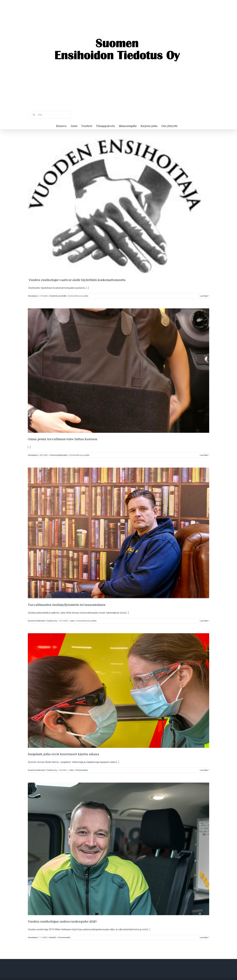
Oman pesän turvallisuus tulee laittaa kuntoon (63, 439)
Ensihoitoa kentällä (58, 296)
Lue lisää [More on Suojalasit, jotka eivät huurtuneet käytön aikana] (204, 770)
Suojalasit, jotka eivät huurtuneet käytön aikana (63, 754)
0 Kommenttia (82, 770)
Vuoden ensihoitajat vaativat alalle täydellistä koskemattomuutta (77, 280)
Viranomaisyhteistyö (59, 455)
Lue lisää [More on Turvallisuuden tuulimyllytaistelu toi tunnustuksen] (204, 621)
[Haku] (34, 115)
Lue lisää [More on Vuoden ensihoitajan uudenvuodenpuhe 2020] (204, 937)
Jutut (72, 621)
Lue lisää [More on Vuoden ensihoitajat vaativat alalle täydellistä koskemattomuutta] (204, 296)
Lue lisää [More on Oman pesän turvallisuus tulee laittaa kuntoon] (204, 455)
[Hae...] (50, 115)
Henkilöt (52, 937)
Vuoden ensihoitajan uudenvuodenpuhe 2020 (62, 922)
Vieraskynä (33, 296)
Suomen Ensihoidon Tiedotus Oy (42, 621)
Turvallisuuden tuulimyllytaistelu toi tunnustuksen (67, 605)
